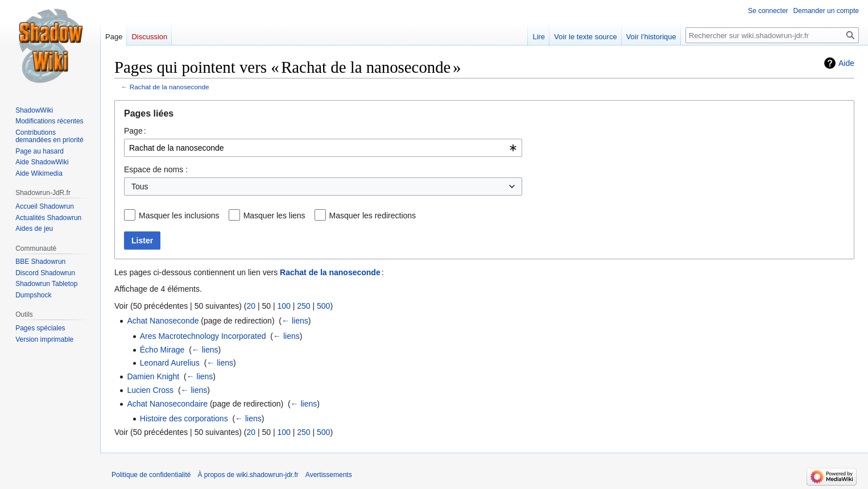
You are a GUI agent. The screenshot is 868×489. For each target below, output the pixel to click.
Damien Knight (153, 376)
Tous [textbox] (140, 187)
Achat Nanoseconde (163, 321)
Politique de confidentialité (151, 475)
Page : (135, 131)
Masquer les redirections (373, 216)
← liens (295, 321)
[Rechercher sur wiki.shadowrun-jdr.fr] (772, 35)
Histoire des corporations (184, 418)
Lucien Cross (150, 390)
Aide (846, 63)
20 (251, 306)
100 (284, 306)
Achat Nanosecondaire (167, 404)
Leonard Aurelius (170, 363)
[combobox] (323, 148)
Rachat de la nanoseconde (170, 87)
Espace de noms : (156, 169)
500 (323, 306)
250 (303, 306)
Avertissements (329, 475)
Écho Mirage (162, 350)
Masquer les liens (274, 216)
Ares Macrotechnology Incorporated (203, 336)
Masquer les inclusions (179, 216)
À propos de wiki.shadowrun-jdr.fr (248, 475)
